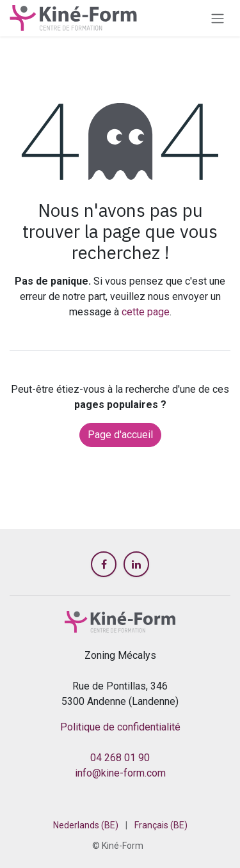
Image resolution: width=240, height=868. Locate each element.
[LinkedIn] (136, 564)
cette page (146, 312)
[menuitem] (86, 825)
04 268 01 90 (120, 758)
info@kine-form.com (120, 773)
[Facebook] (104, 564)
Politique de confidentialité (120, 727)
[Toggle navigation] (218, 18)
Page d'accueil (120, 435)
